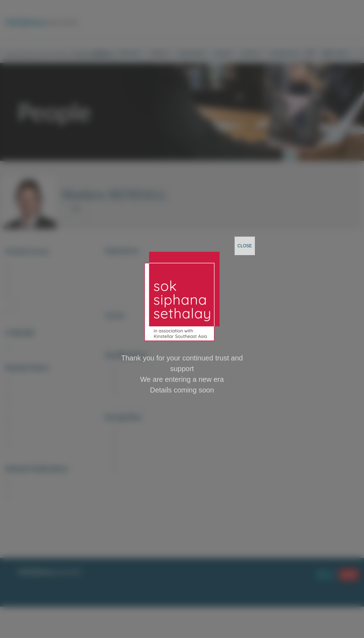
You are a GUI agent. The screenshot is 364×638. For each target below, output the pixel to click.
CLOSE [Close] (245, 246)
